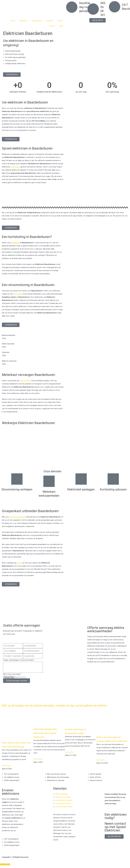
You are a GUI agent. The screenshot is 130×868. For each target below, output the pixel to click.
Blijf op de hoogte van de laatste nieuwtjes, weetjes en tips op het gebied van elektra (60, 707)
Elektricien (23, 21)
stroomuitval (18, 294)
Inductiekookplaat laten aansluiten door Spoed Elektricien (48, 736)
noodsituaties (15, 167)
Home (13, 21)
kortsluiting (16, 243)
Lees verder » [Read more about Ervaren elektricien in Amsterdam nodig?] (70, 755)
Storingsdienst (37, 21)
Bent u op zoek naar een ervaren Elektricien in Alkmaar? (111, 744)
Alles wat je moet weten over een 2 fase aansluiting (17, 750)
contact (20, 563)
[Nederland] (65, 611)
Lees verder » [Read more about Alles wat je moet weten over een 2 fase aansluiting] (7, 773)
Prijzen (60, 21)
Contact (52, 26)
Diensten (50, 21)
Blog (61, 26)
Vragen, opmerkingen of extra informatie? (19, 660)
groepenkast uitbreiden (17, 517)
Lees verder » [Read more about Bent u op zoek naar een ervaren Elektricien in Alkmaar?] (101, 767)
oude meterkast (26, 381)
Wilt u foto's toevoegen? (12, 674)
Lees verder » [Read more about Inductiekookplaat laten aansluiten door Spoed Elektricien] (38, 762)
